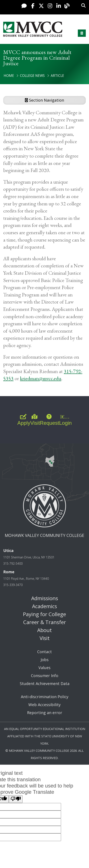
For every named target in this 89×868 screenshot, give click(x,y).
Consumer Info (45, 676)
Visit (45, 638)
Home (9, 76)
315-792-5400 (13, 563)
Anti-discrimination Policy (45, 697)
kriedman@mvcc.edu (41, 378)
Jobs (45, 660)
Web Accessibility (44, 705)
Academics (44, 606)
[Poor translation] (16, 799)
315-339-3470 (13, 585)
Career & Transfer (45, 622)
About (44, 630)
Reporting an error (45, 713)
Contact (44, 652)
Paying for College (44, 614)
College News (32, 76)
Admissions (45, 598)
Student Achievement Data (45, 684)
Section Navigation (44, 100)
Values (44, 668)
